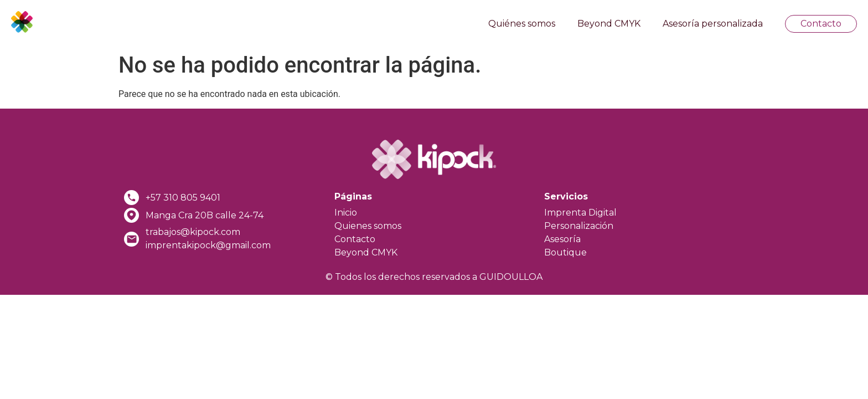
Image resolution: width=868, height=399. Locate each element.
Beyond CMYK (609, 24)
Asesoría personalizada (713, 24)
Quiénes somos (522, 24)
